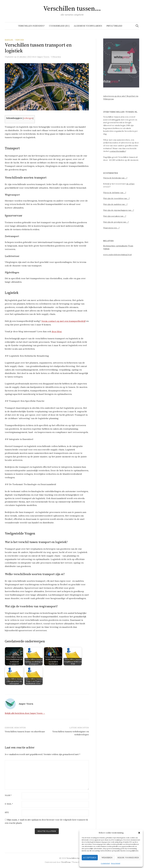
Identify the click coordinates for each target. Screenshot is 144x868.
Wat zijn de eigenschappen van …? (119, 210)
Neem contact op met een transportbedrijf (63, 321)
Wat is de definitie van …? (115, 193)
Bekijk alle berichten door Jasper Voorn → (25, 713)
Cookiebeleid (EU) (59, 26)
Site (7, 813)
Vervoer (19, 40)
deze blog (57, 331)
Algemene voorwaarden (88, 26)
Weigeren (107, 858)
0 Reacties (56, 57)
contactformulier (118, 151)
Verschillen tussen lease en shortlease (25, 731)
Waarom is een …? (111, 228)
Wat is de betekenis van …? (115, 178)
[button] (139, 833)
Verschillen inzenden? (31, 26)
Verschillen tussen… (72, 9)
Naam (8, 795)
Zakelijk (9, 40)
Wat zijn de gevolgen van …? (116, 222)
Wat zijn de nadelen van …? (115, 204)
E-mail (9, 804)
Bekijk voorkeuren (128, 858)
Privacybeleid (116, 863)
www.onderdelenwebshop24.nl (117, 255)
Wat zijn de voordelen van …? (116, 198)
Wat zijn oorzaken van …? (115, 216)
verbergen (28, 118)
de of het (130, 184)
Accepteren (90, 858)
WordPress (66, 862)
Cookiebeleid (105, 863)
